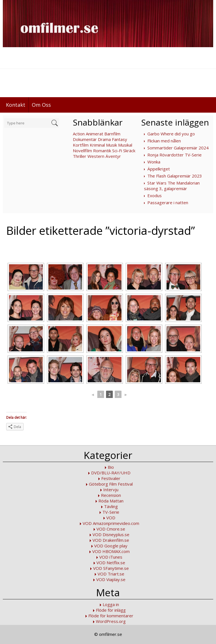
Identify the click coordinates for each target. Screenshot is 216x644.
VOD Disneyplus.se (111, 534)
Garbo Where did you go (171, 134)
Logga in (111, 604)
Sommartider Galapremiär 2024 (178, 148)
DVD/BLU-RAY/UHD (111, 473)
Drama (104, 139)
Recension (111, 495)
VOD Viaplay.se (111, 579)
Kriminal (97, 145)
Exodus (155, 195)
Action (79, 134)
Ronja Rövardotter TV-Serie (175, 155)
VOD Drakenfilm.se (111, 540)
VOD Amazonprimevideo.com (111, 523)
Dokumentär (85, 139)
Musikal (125, 145)
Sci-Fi (117, 151)
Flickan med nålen (164, 141)
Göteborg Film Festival (111, 484)
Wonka (154, 162)
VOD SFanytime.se (111, 568)
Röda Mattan (111, 501)
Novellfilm (82, 151)
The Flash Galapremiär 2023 (175, 176)
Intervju (111, 490)
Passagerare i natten (168, 202)
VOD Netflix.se (111, 563)
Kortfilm (81, 145)
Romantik (102, 151)
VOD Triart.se (111, 574)
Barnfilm (112, 134)
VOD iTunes (111, 557)
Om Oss (41, 105)
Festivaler (111, 478)
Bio (111, 467)
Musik (112, 145)
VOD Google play (111, 546)
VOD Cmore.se (111, 529)
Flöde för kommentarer (111, 616)
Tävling (111, 506)
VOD (111, 518)
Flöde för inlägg (111, 610)
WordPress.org (111, 621)
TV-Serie (111, 512)
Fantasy (120, 139)
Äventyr (113, 156)
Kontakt (16, 105)
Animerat (94, 134)
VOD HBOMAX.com (111, 551)
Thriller (80, 156)
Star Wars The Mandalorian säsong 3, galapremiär (172, 186)
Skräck (129, 151)
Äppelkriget (159, 169)
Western (96, 156)
